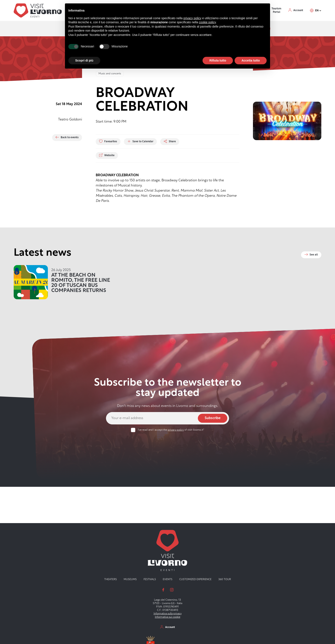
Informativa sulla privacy (168, 614)
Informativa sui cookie (168, 617)
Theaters (111, 579)
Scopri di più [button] (84, 60)
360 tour (225, 579)
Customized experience (195, 579)
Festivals (150, 579)
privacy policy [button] (192, 18)
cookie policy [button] (207, 22)
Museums (130, 579)
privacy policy (176, 430)
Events (168, 579)
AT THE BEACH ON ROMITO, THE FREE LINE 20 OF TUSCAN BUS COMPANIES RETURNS (81, 283)
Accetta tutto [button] (251, 60)
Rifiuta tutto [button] (218, 60)
